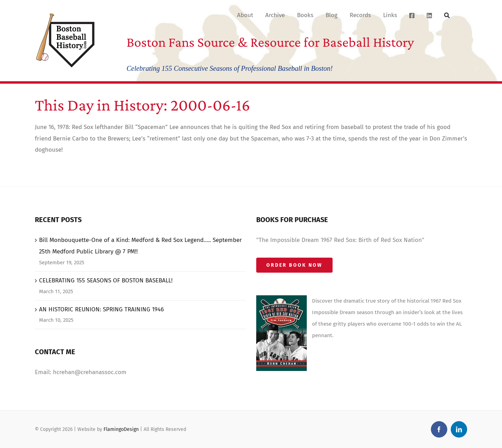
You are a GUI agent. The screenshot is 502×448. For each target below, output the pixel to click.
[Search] (447, 15)
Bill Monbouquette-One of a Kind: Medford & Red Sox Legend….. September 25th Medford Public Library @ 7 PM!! (140, 246)
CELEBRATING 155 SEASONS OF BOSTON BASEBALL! (106, 280)
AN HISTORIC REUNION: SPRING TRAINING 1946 (101, 309)
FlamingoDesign (121, 429)
